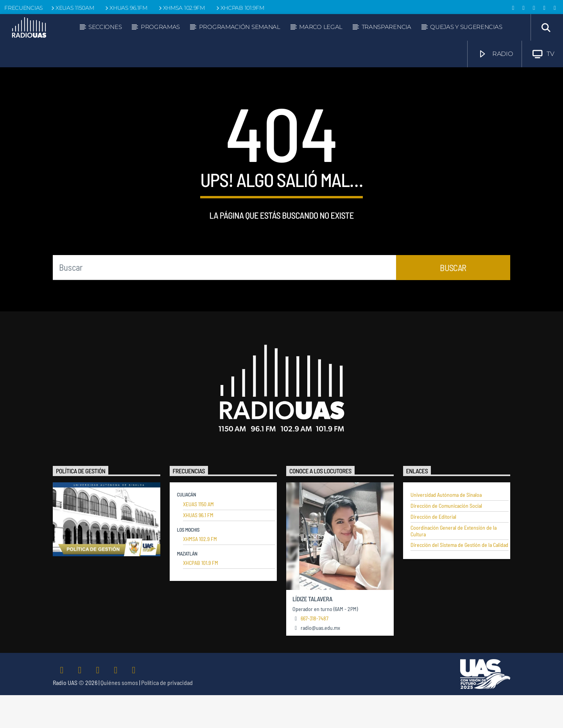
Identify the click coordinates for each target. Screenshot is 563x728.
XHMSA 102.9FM (181, 8)
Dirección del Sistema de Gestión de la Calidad (459, 578)
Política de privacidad (167, 715)
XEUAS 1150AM (72, 8)
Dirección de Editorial (433, 550)
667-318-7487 (315, 651)
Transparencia (386, 27)
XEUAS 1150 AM (198, 537)
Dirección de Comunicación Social (446, 539)
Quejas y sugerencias (466, 27)
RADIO (495, 54)
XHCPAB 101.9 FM (201, 596)
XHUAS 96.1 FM (198, 548)
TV (543, 54)
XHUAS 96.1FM (126, 8)
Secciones (105, 27)
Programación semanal (240, 27)
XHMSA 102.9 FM (200, 572)
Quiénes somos (119, 715)
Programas (160, 27)
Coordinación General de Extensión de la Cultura (454, 564)
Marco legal (321, 27)
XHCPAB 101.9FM (240, 8)
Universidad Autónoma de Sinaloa (446, 528)
